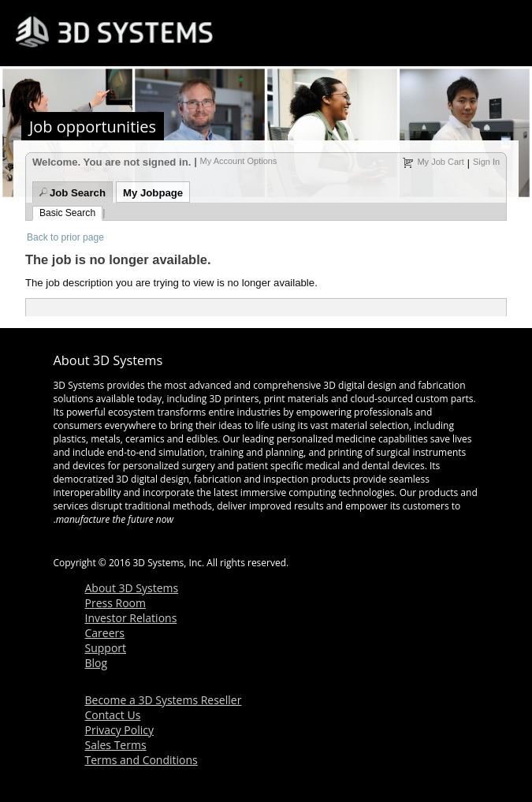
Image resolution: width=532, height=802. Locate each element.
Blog (97, 663)
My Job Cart (440, 162)
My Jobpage (153, 193)
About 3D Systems (132, 588)
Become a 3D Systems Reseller (164, 700)
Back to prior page (65, 237)
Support (106, 648)
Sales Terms (116, 745)
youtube (142, 542)
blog (192, 542)
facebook (117, 542)
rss (91, 542)
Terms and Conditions (141, 760)
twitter (167, 542)
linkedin (218, 542)
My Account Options (239, 161)
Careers (105, 633)
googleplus (243, 542)
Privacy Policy (119, 730)
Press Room (115, 603)
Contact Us (113, 715)
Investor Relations (131, 618)
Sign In (486, 162)
